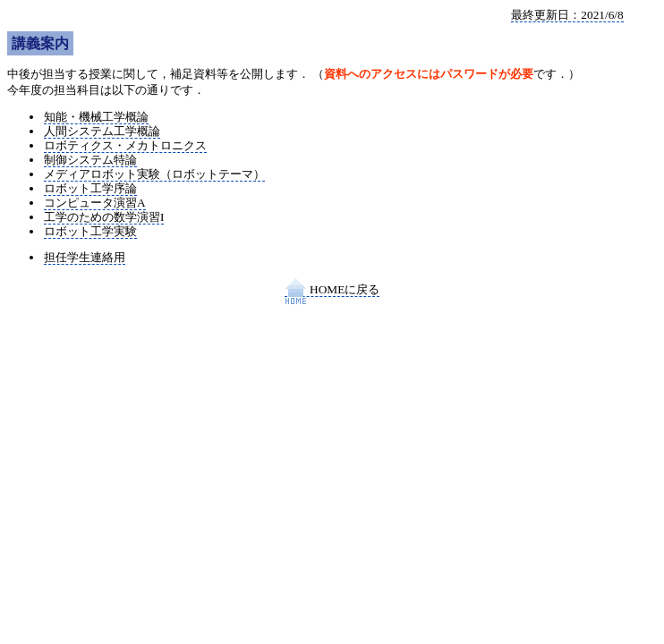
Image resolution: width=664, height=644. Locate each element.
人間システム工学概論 (102, 131)
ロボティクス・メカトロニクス (125, 145)
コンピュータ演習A (95, 203)
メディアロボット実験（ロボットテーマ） (154, 174)
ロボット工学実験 (90, 231)
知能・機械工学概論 (96, 117)
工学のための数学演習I (104, 217)
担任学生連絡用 (85, 257)
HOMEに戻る (332, 290)
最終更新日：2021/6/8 (567, 15)
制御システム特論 (90, 160)
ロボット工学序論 (90, 188)
